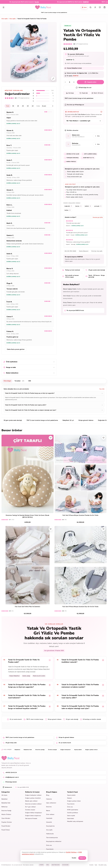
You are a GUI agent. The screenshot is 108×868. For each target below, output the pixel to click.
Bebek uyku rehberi (31, 801)
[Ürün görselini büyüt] (53, 79)
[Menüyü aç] (3, 7)
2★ (28, 106)
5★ (13, 106)
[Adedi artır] (74, 82)
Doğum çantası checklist (33, 798)
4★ (18, 106)
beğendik (68, 206)
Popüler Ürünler (7, 822)
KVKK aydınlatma (73, 810)
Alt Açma (4, 795)
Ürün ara (49, 845)
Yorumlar (20, 381)
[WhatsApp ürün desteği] (84, 105)
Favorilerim (50, 849)
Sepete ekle (90, 82)
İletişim (69, 798)
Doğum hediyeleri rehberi (33, 795)
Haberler (49, 799)
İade (96, 865)
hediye (68, 210)
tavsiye (79, 206)
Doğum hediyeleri (66, 750)
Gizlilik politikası (73, 813)
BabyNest (17, 750)
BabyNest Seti (28, 750)
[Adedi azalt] (65, 82)
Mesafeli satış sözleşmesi (75, 821)
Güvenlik (49, 822)
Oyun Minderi (6, 818)
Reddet (74, 858)
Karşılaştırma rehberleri (54, 841)
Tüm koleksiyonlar (52, 838)
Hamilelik (49, 818)
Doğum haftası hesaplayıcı (34, 813)
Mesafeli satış (103, 865)
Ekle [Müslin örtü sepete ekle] (97, 136)
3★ (23, 106)
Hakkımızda (50, 834)
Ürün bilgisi (7, 381)
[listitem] (27, 668)
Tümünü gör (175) (98, 217)
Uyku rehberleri (51, 803)
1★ (33, 106)
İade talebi (71, 818)
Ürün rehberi (50, 814)
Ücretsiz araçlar (52, 750)
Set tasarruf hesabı (31, 818)
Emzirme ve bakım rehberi (33, 804)
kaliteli (88, 206)
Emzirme (49, 807)
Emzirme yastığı (40, 750)
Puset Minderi (6, 826)
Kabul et (82, 858)
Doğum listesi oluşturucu (33, 816)
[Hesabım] (95, 7)
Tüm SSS (102, 389)
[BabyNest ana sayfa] (43, 7)
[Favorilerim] (100, 7)
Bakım (48, 811)
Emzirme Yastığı (6, 811)
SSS (30, 381)
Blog (48, 795)
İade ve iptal (71, 816)
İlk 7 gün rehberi (30, 807)
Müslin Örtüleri (6, 814)
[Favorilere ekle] (51, 438)
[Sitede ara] (90, 7)
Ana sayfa (5, 19)
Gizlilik (91, 865)
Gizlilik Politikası (71, 852)
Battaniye (4, 807)
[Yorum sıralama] (47, 106)
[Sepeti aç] (105, 7)
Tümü (8, 106)
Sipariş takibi (78, 750)
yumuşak (98, 206)
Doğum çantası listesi (91, 750)
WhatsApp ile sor (84, 88)
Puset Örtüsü (6, 830)
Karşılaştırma (50, 826)
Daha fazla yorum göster (16, 349)
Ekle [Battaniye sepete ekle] (97, 144)
